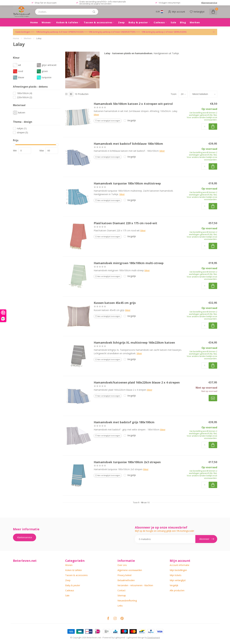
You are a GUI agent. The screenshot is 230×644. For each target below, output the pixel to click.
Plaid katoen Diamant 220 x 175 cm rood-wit (125, 223)
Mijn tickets (176, 575)
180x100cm (25, 93)
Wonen (46, 22)
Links (120, 606)
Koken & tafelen (67, 22)
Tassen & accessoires (98, 22)
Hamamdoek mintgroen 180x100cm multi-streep (129, 263)
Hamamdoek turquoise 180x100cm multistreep (127, 184)
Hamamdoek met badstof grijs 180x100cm (124, 422)
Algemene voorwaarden (130, 570)
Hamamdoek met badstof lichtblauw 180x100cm (128, 144)
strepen (22, 132)
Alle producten (177, 590)
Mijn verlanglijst (178, 580)
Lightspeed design (135, 638)
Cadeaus (159, 22)
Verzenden (106, 4)
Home (34, 22)
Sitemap (122, 595)
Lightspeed (120, 638)
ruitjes (22, 128)
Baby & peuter (138, 22)
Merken (195, 22)
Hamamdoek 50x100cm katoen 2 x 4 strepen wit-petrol (133, 104)
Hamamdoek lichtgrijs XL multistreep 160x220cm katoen (134, 343)
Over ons (122, 565)
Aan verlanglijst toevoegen (108, 121)
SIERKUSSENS (180, 32)
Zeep (121, 22)
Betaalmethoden (126, 580)
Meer (96, 115)
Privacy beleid (124, 575)
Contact (121, 590)
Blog (183, 22)
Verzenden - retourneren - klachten (135, 585)
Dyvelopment (154, 638)
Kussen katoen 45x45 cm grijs (115, 303)
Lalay (39, 38)
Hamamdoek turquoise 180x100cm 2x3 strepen (127, 462)
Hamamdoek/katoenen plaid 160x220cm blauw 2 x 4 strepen (137, 383)
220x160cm (25, 97)
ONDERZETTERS (128, 32)
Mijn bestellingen (178, 570)
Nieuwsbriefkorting (127, 601)
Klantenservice (209, 3)
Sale (173, 22)
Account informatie (180, 565)
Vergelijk (132, 120)
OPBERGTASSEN (76, 32)
